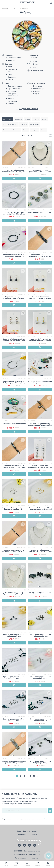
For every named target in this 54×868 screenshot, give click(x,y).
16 (34, 776)
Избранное (27, 865)
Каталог (16, 865)
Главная (6, 865)
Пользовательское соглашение (27, 858)
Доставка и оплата (30, 831)
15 (30, 776)
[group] (14, 153)
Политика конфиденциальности (27, 854)
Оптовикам (22, 835)
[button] (13, 165)
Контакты (33, 835)
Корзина (38, 865)
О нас (19, 831)
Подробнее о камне (29, 109)
